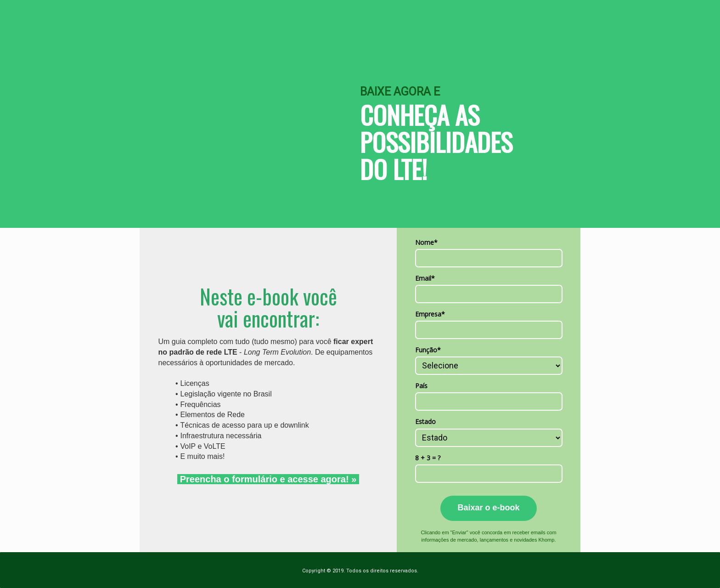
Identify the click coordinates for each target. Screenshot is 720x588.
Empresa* (430, 314)
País (421, 386)
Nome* (426, 243)
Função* (428, 350)
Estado (425, 422)
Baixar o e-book (488, 508)
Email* (425, 278)
